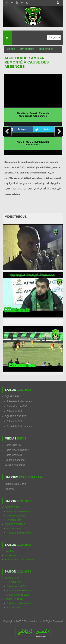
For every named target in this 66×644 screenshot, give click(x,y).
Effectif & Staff (15, 411)
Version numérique (15, 465)
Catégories (27, 49)
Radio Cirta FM (13, 445)
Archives (10, 489)
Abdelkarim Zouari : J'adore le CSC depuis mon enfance (33, 115)
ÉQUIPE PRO (12, 396)
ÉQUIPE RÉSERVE (16, 416)
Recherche (46, 49)
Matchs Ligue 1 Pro (15, 484)
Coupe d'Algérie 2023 (18, 595)
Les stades (10, 555)
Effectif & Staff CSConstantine (20, 559)
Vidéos (11, 49)
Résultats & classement (20, 401)
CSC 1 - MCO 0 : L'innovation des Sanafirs (33, 143)
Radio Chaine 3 (13, 455)
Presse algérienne (15, 460)
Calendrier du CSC (17, 406)
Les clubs (10, 551)
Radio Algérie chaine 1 (17, 450)
